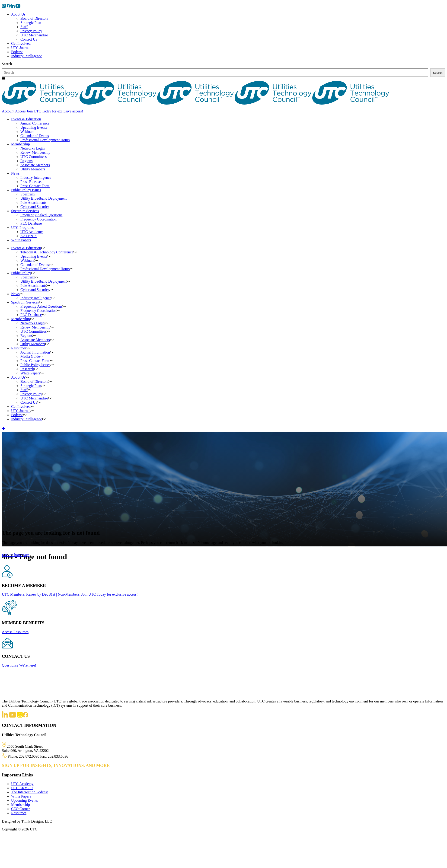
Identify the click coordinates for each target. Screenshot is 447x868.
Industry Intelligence (27, 56)
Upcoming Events (24, 800)
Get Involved (21, 43)
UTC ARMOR (22, 788)
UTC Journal (21, 48)
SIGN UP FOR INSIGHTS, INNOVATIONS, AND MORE (56, 765)
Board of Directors (34, 18)
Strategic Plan (31, 23)
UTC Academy (22, 784)
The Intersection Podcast (29, 792)
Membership (21, 805)
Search (7, 64)
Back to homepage (16, 555)
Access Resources (15, 632)
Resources (19, 813)
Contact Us (29, 39)
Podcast (17, 52)
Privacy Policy (31, 31)
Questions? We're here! (19, 665)
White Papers (21, 796)
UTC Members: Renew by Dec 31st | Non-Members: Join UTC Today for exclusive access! (70, 594)
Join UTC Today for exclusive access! (54, 111)
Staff (24, 27)
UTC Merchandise (34, 35)
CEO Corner (20, 809)
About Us (18, 14)
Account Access (14, 111)
